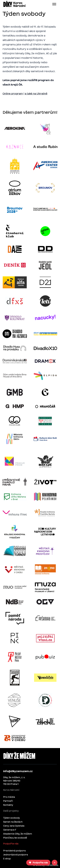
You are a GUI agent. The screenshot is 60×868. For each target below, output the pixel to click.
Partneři (8, 801)
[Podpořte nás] (38, 863)
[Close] (55, 863)
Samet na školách (13, 822)
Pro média (9, 797)
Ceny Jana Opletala (14, 826)
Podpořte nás (11, 844)
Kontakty (8, 805)
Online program (13, 94)
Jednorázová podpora (16, 855)
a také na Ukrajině (36, 94)
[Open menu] (55, 4)
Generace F (10, 830)
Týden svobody (12, 818)
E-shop (7, 859)
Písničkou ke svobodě (15, 838)
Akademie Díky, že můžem (18, 834)
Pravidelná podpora (14, 851)
